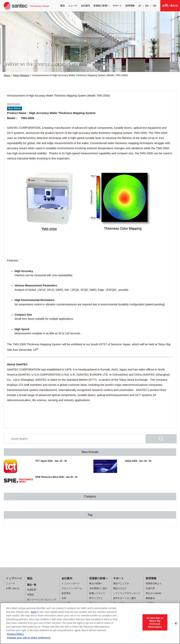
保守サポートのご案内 (124, 598)
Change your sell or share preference (29, 638)
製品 (63, 6)
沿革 (64, 598)
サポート (117, 6)
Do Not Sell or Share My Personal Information (155, 622)
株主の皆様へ (96, 583)
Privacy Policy (15, 634)
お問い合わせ (170, 5)
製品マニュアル (121, 583)
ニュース (73, 6)
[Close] (176, 623)
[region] (90, 623)
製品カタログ (120, 588)
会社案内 (85, 6)
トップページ (14, 578)
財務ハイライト (97, 593)
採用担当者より (154, 583)
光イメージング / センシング (42, 600)
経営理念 (66, 593)
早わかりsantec (154, 593)
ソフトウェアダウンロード (127, 593)
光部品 (31, 595)
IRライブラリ (96, 598)
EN (147, 6)
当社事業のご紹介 (98, 588)
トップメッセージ (71, 583)
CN (155, 6)
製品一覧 (32, 585)
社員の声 (150, 588)
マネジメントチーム (72, 588)
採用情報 (130, 6)
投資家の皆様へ (101, 6)
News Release (14, 108)
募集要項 (150, 598)
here (34, 612)
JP (139, 6)
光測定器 (32, 590)
